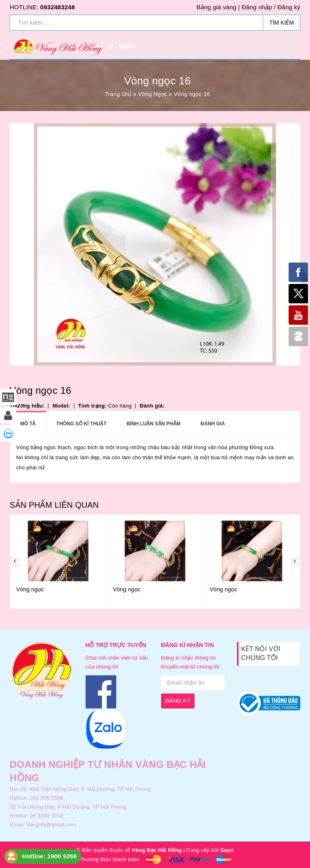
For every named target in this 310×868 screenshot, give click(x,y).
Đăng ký (289, 7)
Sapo (227, 850)
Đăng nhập (257, 7)
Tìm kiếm (282, 23)
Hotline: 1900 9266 (49, 856)
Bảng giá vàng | (218, 7)
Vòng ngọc (30, 589)
